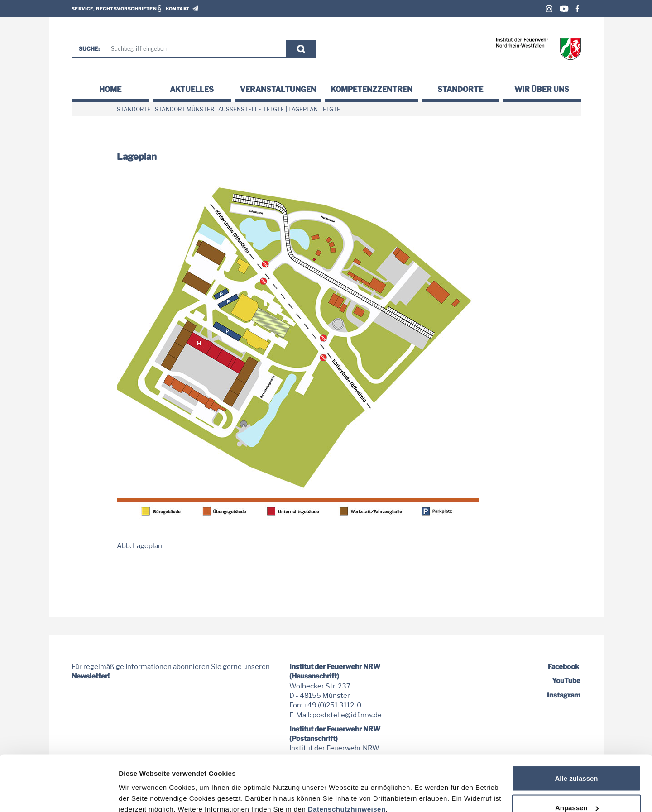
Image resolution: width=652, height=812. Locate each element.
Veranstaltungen (278, 89)
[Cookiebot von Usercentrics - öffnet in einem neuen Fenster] (59, 794)
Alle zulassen (576, 728)
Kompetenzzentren (372, 89)
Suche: (89, 49)
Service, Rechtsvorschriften (114, 9)
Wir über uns (542, 89)
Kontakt (178, 9)
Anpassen (577, 758)
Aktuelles (192, 89)
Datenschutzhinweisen (347, 759)
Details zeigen (141, 784)
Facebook (578, 9)
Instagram (549, 9)
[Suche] (194, 49)
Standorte (460, 89)
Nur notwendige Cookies (576, 788)
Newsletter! (91, 676)
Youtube (564, 9)
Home (110, 89)
